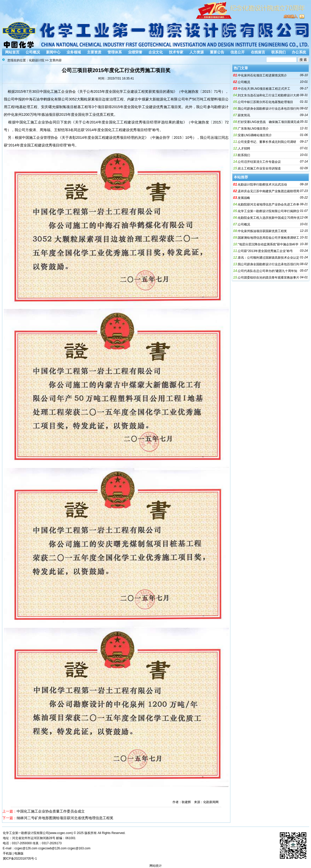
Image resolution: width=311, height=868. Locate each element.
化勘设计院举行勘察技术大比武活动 (262, 185)
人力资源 (197, 52)
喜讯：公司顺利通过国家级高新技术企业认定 (269, 258)
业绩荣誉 (135, 52)
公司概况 (33, 52)
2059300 (26, 843)
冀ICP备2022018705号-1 (20, 859)
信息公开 (238, 52)
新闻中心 (53, 52)
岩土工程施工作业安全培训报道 (259, 168)
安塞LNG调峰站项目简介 (255, 135)
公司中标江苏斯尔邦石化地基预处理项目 (265, 102)
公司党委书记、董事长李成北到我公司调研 (267, 142)
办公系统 (299, 52)
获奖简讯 (244, 115)
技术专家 (176, 52)
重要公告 (217, 52)
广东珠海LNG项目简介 (253, 129)
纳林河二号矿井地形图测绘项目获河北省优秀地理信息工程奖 (65, 818)
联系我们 (278, 52)
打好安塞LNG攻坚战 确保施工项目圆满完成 (269, 122)
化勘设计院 (37, 60)
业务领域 (74, 52)
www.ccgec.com (61, 833)
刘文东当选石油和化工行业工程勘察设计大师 (269, 95)
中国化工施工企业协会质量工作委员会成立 (51, 811)
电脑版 (19, 853)
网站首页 (12, 52)
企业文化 (156, 52)
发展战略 (244, 198)
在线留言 (258, 52)
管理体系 (115, 52)
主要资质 (94, 52)
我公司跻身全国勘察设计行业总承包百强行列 (269, 109)
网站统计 (156, 866)
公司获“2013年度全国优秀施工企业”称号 (265, 251)
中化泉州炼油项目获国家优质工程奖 (262, 231)
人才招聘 (244, 149)
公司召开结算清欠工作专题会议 (259, 162)
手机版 (7, 853)
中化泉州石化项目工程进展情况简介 (262, 75)
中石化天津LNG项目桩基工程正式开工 (264, 89)
